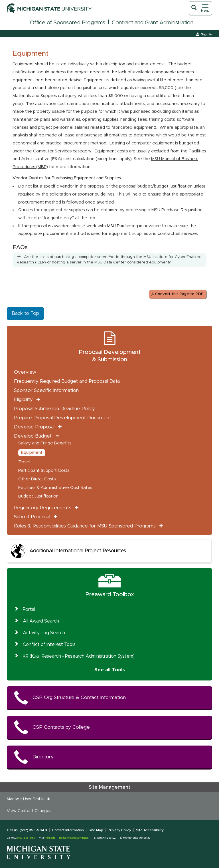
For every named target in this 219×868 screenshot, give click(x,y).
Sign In (207, 34)
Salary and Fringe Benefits (45, 443)
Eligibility (23, 399)
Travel (24, 462)
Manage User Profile (27, 799)
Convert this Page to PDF (179, 294)
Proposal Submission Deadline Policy (54, 409)
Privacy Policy (119, 830)
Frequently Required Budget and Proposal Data (67, 381)
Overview (25, 372)
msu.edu (50, 838)
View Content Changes (29, 811)
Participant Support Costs (44, 471)
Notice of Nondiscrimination (74, 838)
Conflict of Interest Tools (49, 645)
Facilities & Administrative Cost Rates (55, 488)
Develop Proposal (34, 427)
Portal (29, 609)
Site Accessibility (150, 830)
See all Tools (110, 670)
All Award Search (41, 621)
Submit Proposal (32, 517)
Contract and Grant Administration (153, 23)
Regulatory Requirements (43, 508)
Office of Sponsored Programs (68, 23)
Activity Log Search (44, 633)
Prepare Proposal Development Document (63, 418)
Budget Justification (38, 496)
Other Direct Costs (37, 479)
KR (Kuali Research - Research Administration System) (79, 656)
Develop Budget (33, 436)
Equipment (32, 453)
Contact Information (68, 830)
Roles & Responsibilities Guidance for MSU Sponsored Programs (85, 526)
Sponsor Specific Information (46, 390)
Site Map (96, 830)
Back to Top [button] (25, 313)
